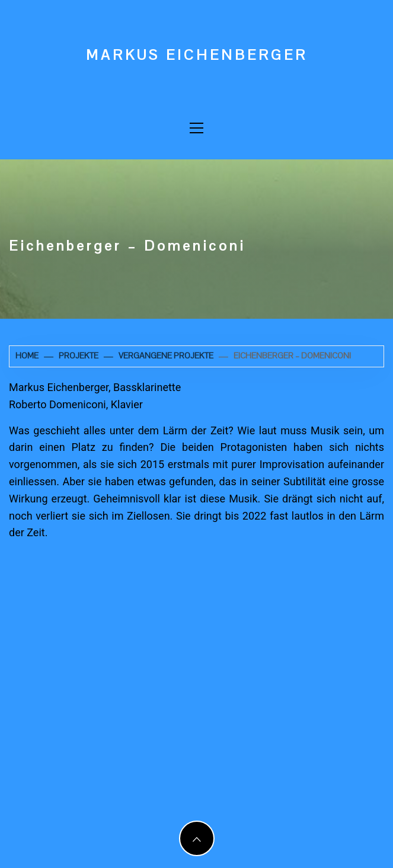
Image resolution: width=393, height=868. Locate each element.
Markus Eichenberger (197, 55)
